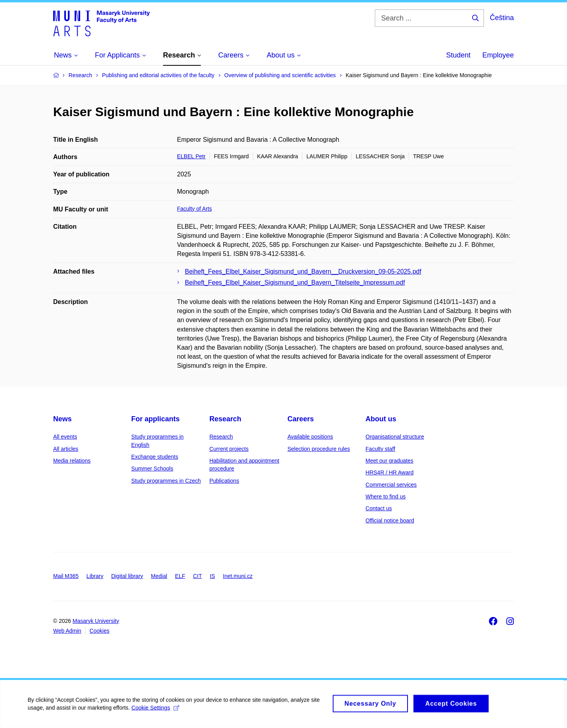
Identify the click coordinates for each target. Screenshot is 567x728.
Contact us (379, 508)
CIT (197, 576)
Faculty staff (380, 449)
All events (65, 437)
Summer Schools (152, 469)
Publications (224, 481)
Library (95, 576)
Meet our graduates (389, 461)
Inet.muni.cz (238, 576)
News (62, 419)
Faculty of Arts (195, 209)
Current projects (229, 449)
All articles (66, 449)
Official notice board (390, 521)
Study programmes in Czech (166, 481)
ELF (180, 576)
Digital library (127, 576)
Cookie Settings (155, 711)
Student (458, 55)
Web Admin (67, 631)
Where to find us (385, 496)
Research (225, 419)
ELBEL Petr (192, 156)
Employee (498, 55)
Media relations (72, 461)
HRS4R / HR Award (389, 472)
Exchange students (155, 457)
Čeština (502, 18)
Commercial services (391, 485)
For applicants (155, 419)
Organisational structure (395, 437)
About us (381, 419)
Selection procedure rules (319, 449)
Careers (301, 419)
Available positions (310, 437)
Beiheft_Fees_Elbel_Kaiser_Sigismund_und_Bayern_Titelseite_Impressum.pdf (295, 282)
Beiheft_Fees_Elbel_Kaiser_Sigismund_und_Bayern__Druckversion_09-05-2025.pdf (303, 271)
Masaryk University (96, 621)
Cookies (99, 631)
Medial (159, 576)
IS (212, 576)
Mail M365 (66, 576)
